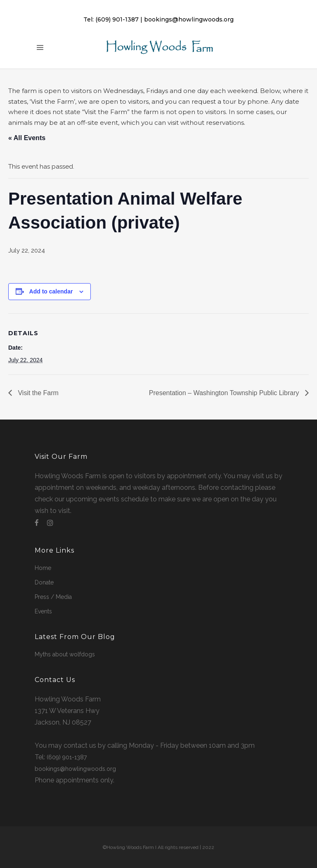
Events (43, 611)
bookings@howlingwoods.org (189, 19)
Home (43, 568)
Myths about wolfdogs (65, 654)
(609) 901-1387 (117, 19)
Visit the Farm (37, 393)
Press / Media (53, 597)
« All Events (27, 138)
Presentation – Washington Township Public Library (225, 393)
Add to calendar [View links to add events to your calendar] (51, 292)
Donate (44, 582)
